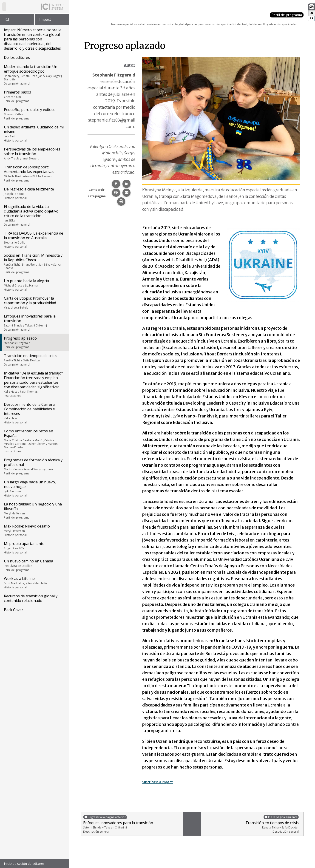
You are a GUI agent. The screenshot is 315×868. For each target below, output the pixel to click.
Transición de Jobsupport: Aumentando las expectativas (34, 173)
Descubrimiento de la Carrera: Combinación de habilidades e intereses (34, 413)
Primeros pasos (34, 96)
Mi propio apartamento (34, 548)
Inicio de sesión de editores (24, 864)
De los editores (17, 57)
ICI (7, 19)
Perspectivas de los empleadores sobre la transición (34, 153)
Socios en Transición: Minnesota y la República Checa (34, 263)
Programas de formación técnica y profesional (34, 466)
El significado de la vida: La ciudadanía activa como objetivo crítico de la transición (34, 215)
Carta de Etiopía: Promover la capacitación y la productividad (34, 303)
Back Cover (14, 610)
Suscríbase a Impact (162, 782)
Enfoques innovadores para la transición (34, 323)
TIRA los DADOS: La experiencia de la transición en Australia (34, 240)
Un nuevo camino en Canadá (34, 565)
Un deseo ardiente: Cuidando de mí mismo (34, 133)
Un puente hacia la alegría (34, 285)
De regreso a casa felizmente (34, 193)
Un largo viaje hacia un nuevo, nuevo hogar (34, 488)
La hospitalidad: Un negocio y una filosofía (34, 511)
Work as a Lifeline (34, 583)
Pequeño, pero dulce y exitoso (34, 114)
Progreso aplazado (34, 342)
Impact (45, 19)
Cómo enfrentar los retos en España (34, 441)
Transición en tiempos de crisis (34, 360)
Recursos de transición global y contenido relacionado (31, 598)
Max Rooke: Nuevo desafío (34, 530)
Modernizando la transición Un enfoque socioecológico (34, 75)
